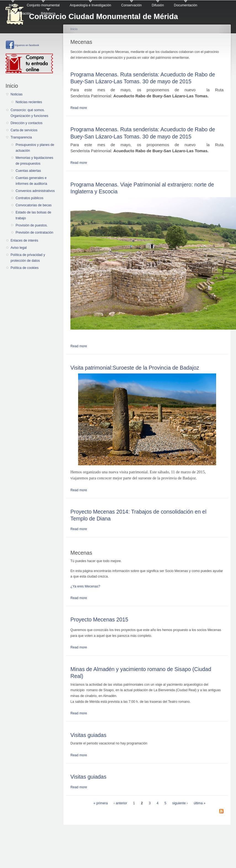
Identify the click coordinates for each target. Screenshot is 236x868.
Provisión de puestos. (31, 225)
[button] (147, 587)
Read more (79, 108)
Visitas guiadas (88, 735)
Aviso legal (19, 248)
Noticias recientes (29, 102)
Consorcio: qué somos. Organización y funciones (29, 113)
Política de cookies (24, 268)
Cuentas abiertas (28, 171)
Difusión (158, 5)
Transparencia (21, 137)
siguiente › (180, 803)
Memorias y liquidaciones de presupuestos (34, 161)
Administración (20, 14)
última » (200, 803)
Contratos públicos (29, 198)
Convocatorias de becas (33, 205)
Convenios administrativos (35, 191)
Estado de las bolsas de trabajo (33, 215)
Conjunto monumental (43, 5)
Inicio (13, 5)
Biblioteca (48, 14)
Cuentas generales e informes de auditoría (31, 181)
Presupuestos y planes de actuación (35, 148)
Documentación (185, 5)
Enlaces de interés (24, 241)
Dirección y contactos (26, 123)
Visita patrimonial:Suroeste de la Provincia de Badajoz (135, 368)
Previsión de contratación (34, 233)
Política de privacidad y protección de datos (28, 258)
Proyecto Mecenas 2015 (99, 619)
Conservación (131, 5)
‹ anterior (120, 803)
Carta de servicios (24, 130)
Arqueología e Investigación (90, 5)
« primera (101, 803)
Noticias (16, 94)
